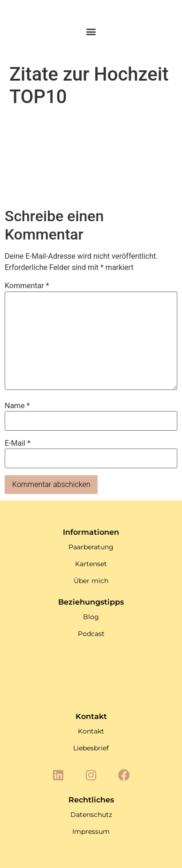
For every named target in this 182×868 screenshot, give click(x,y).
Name (17, 406)
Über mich (91, 581)
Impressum (91, 831)
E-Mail (18, 443)
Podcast (91, 634)
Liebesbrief (91, 748)
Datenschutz (91, 815)
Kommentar (27, 286)
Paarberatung (91, 547)
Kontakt (91, 731)
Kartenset (91, 564)
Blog (91, 617)
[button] (91, 32)
